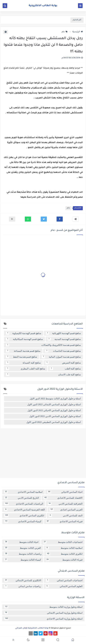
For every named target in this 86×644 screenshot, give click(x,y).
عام (65, 32)
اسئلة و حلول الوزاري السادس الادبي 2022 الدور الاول (55, 416)
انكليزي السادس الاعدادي (24, 516)
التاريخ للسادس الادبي (22, 498)
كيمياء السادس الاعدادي (23, 521)
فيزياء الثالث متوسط (64, 560)
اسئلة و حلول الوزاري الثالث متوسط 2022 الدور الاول (55, 399)
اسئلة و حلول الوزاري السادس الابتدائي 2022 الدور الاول (54, 404)
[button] (60, 219)
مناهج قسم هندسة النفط (21, 357)
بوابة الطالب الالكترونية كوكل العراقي (32, 628)
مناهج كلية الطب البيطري (26, 369)
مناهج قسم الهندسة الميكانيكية (24, 339)
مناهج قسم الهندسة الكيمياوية (24, 333)
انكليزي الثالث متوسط (64, 554)
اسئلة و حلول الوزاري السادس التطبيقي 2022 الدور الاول (54, 422)
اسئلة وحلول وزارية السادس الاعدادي (43, 619)
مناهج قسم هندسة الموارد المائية (61, 357)
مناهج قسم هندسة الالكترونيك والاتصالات (43, 345)
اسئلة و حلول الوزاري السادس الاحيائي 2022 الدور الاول (54, 410)
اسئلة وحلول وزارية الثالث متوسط (43, 607)
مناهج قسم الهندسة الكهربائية (63, 333)
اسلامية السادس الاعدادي (23, 492)
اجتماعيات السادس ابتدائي (64, 580)
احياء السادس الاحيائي (65, 492)
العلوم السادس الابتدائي (64, 586)
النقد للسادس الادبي (66, 516)
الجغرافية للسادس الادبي (65, 504)
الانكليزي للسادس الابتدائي (23, 580)
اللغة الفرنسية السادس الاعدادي (25, 510)
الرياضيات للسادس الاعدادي (24, 504)
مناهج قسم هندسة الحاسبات (63, 351)
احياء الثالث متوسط (21, 542)
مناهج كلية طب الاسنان (43, 375)
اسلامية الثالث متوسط (64, 548)
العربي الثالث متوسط (23, 548)
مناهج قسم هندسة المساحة (23, 351)
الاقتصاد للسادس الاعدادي (63, 498)
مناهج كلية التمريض (63, 363)
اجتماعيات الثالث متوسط (63, 542)
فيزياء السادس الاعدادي (64, 521)
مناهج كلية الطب (65, 369)
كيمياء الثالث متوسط (23, 560)
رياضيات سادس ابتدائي (23, 586)
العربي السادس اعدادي (66, 510)
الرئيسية (78, 32)
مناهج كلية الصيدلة (23, 363)
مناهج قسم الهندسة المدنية (64, 339)
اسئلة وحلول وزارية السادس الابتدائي (43, 613)
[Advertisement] (43, 454)
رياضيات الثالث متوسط (23, 554)
